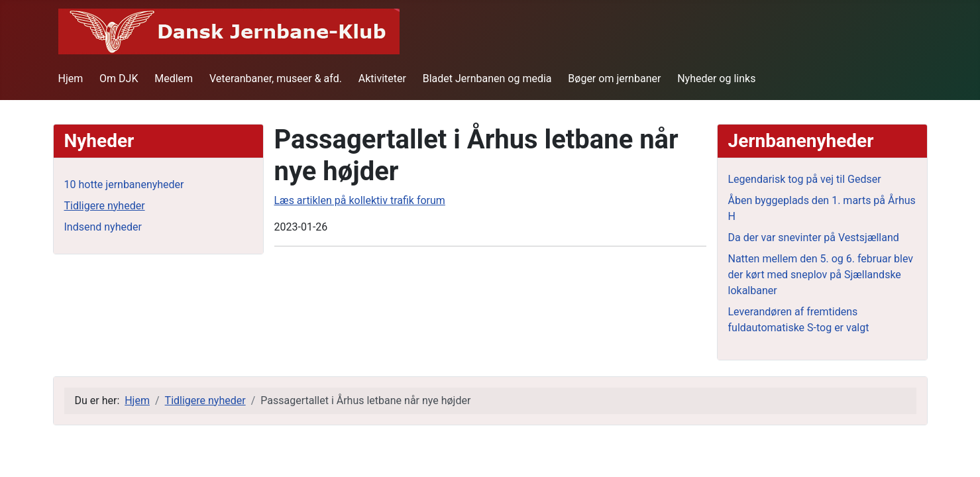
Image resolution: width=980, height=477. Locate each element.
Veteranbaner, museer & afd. (276, 79)
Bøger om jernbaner (614, 79)
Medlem (174, 79)
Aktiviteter (382, 79)
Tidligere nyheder (105, 206)
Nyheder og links (716, 79)
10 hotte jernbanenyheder (124, 185)
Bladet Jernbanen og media (487, 79)
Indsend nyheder (103, 227)
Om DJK (119, 79)
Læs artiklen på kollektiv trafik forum (360, 200)
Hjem (71, 79)
